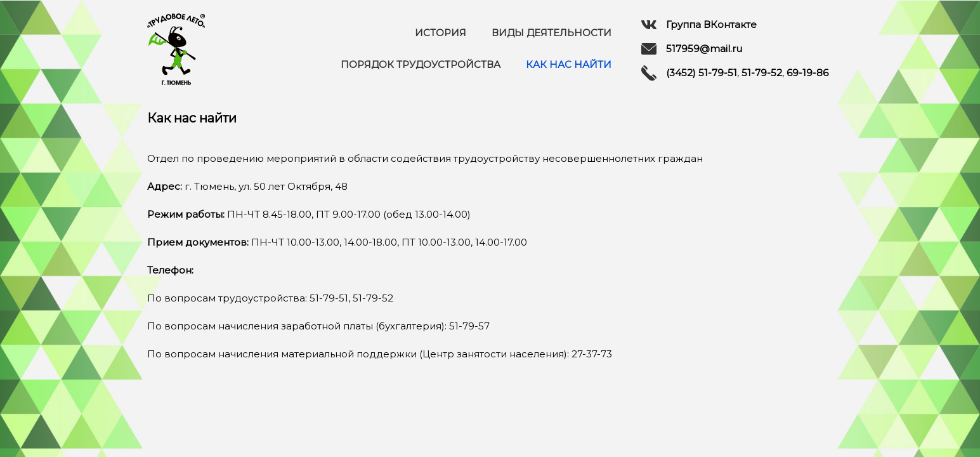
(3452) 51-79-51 (702, 73)
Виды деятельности (552, 33)
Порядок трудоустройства (421, 64)
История (441, 33)
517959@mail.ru (692, 49)
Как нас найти (569, 64)
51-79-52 (762, 73)
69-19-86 (807, 73)
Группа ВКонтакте (699, 25)
